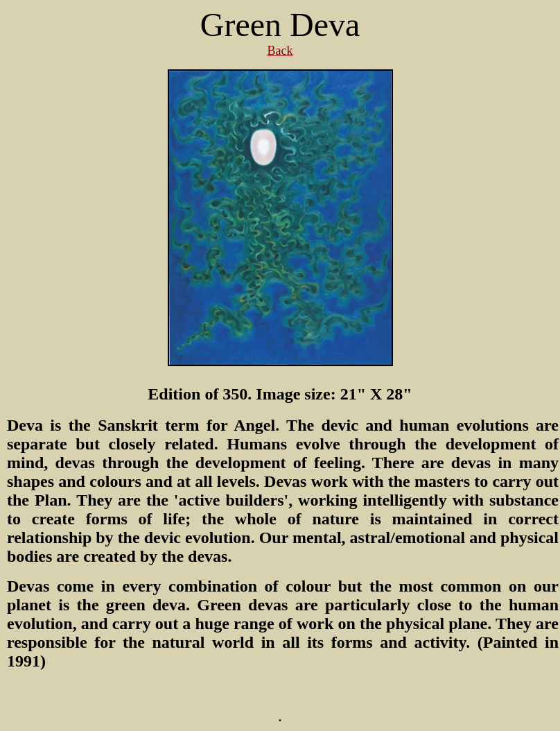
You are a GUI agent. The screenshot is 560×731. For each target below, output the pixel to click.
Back (280, 51)
